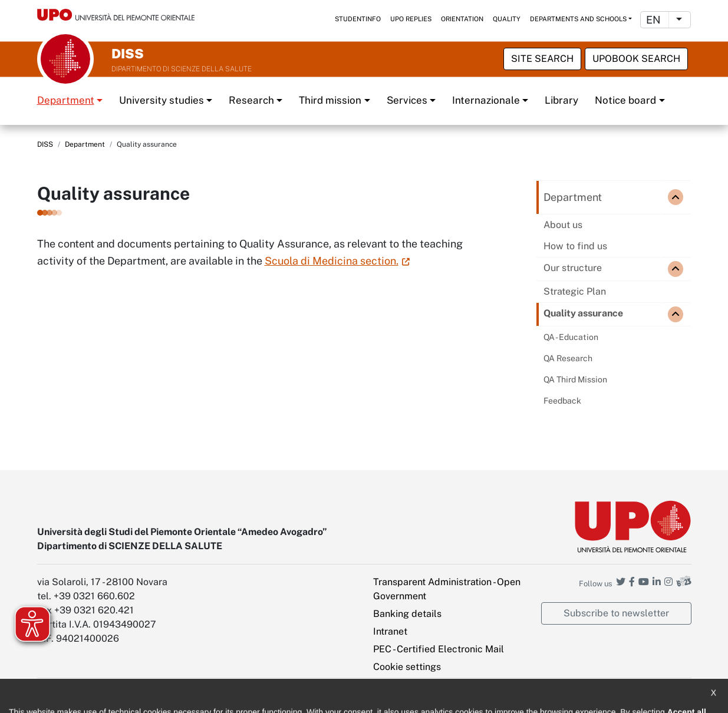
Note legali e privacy (176, 696)
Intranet (390, 631)
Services (407, 100)
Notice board (625, 100)
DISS (45, 144)
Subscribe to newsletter (616, 613)
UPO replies (411, 19)
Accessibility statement (79, 696)
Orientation (462, 19)
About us (563, 225)
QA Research (568, 358)
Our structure (573, 268)
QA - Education (571, 337)
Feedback (562, 401)
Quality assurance (583, 313)
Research (251, 100)
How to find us (575, 246)
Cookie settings (407, 667)
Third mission (330, 100)
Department (66, 100)
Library (561, 100)
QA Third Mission (575, 379)
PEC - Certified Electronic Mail (439, 649)
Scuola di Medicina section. (332, 261)
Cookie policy (254, 696)
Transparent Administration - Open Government (447, 589)
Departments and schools (578, 19)
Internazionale (486, 100)
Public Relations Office (337, 696)
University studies (162, 100)
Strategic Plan (575, 291)
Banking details (407, 614)
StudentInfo (358, 19)
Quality (507, 19)
